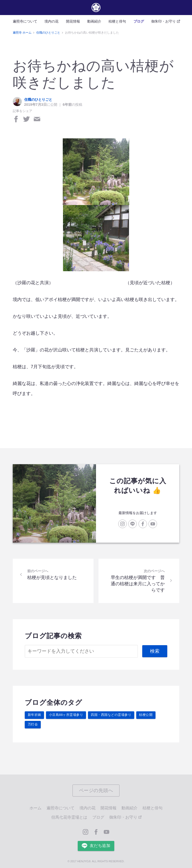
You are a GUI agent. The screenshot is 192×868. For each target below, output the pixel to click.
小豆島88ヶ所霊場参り (66, 715)
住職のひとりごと (38, 100)
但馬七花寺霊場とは (69, 817)
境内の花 (51, 21)
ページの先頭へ (96, 790)
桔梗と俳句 (117, 21)
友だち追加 (96, 846)
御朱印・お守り (165, 21)
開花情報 (73, 21)
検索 (155, 651)
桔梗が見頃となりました (50, 577)
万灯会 (33, 724)
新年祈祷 (34, 715)
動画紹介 (94, 21)
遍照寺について (25, 21)
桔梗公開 (146, 715)
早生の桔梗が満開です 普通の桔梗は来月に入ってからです (140, 584)
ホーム (35, 808)
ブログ (139, 21)
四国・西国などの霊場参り (111, 715)
